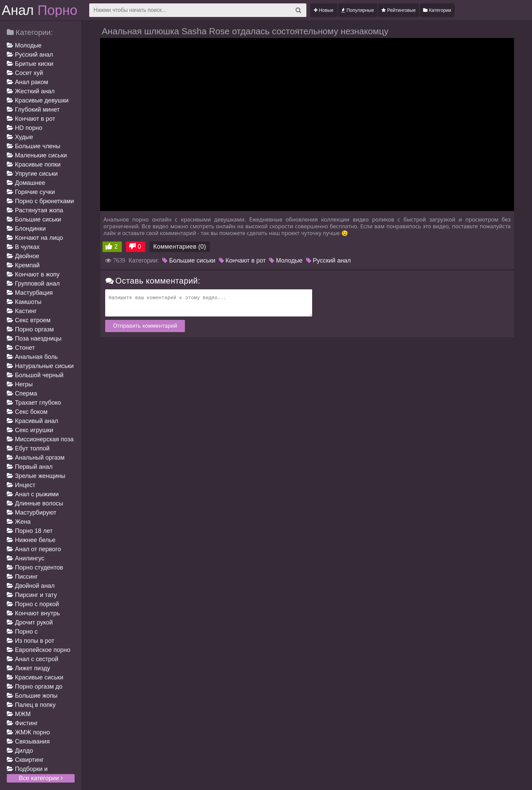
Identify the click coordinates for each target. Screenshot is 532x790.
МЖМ (19, 714)
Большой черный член (35, 376)
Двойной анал (31, 586)
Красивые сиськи (35, 677)
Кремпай (23, 265)
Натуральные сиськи (40, 366)
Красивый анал (33, 421)
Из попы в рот (31, 641)
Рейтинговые (398, 10)
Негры (20, 384)
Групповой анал (33, 284)
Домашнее (26, 183)
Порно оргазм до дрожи (35, 687)
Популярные (358, 10)
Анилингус (26, 558)
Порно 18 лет (30, 531)
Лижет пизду (28, 668)
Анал (40, 10)
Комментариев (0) (180, 247)
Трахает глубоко (34, 403)
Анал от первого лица (34, 550)
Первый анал (30, 467)
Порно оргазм (30, 329)
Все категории (41, 778)
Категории (437, 10)
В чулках (23, 247)
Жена (19, 522)
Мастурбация (30, 293)
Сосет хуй (25, 73)
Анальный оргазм (36, 458)
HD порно (25, 128)
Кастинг (22, 311)
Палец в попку (31, 705)
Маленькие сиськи (37, 155)
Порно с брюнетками (40, 201)
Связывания (28, 741)
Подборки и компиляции (27, 769)
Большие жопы (32, 696)
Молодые (24, 45)
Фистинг (22, 723)
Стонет (21, 348)
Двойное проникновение (28, 257)
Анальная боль (32, 357)
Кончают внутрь (33, 613)
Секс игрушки (30, 430)
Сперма (22, 393)
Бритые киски (30, 64)
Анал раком (27, 82)
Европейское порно (39, 650)
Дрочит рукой (30, 622)
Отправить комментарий (145, 326)
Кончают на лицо (35, 238)
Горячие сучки (31, 192)
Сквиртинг (25, 760)
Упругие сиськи (32, 174)
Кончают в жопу (33, 274)
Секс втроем (29, 320)
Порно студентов (35, 567)
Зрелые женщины (36, 476)
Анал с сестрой (33, 659)
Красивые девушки (38, 100)
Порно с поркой (33, 604)
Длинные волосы (35, 503)
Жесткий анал (31, 91)
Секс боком (27, 412)
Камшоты (24, 302)
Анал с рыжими (33, 494)
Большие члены (34, 146)
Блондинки (26, 229)
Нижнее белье (31, 540)
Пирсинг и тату (32, 595)
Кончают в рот (31, 119)
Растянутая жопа (35, 210)
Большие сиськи (34, 219)
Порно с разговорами (25, 632)
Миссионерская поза (40, 439)
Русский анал (30, 55)
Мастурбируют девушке (32, 513)
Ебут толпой (28, 448)
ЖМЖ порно (28, 732)
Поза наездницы (34, 339)
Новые (324, 10)
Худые (20, 137)
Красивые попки (34, 165)
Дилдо (20, 751)
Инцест (21, 485)
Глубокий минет (33, 110)
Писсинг (22, 577)
